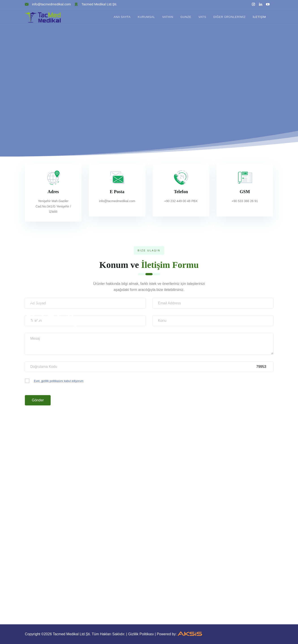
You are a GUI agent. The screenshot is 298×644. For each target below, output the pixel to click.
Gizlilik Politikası (141, 634)
